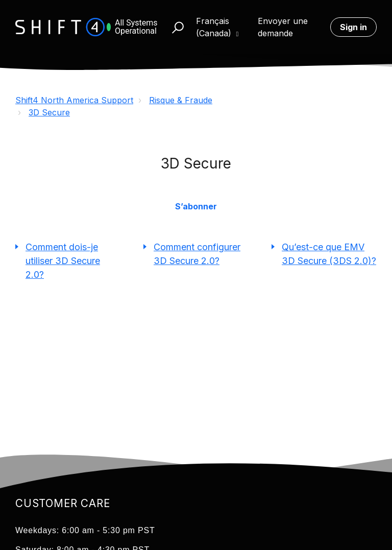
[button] (173, 27)
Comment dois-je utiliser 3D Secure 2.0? (63, 261)
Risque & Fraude (181, 100)
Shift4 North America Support (74, 100)
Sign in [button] (353, 27)
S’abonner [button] (196, 206)
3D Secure (49, 112)
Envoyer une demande (283, 27)
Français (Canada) (215, 27)
